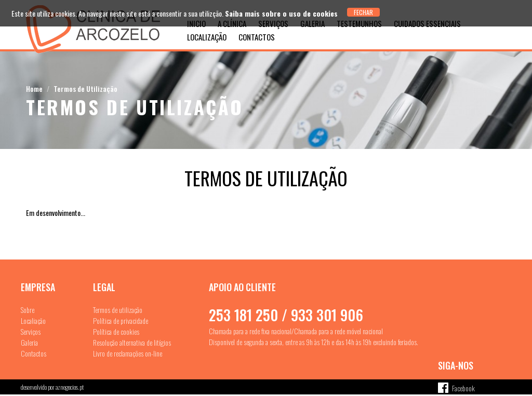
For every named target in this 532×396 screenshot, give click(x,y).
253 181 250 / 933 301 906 (286, 315)
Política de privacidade (121, 320)
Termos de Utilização (85, 88)
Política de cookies (116, 331)
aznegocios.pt (70, 387)
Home (34, 88)
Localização (207, 37)
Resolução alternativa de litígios (132, 342)
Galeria (29, 342)
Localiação (33, 320)
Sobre (28, 310)
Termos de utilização (118, 310)
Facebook (463, 388)
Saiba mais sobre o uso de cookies (281, 13)
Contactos (257, 37)
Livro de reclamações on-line (128, 353)
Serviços (31, 331)
